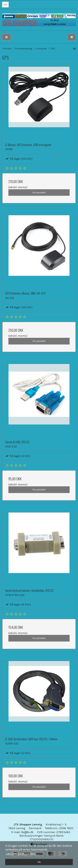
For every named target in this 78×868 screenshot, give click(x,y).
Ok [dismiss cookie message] (39, 862)
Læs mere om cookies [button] (20, 854)
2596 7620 (66, 828)
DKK (5, 4)
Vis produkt (39, 193)
